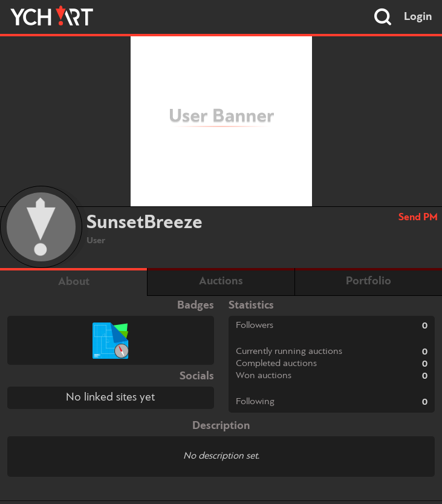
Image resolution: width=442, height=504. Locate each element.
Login (418, 17)
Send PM (418, 218)
